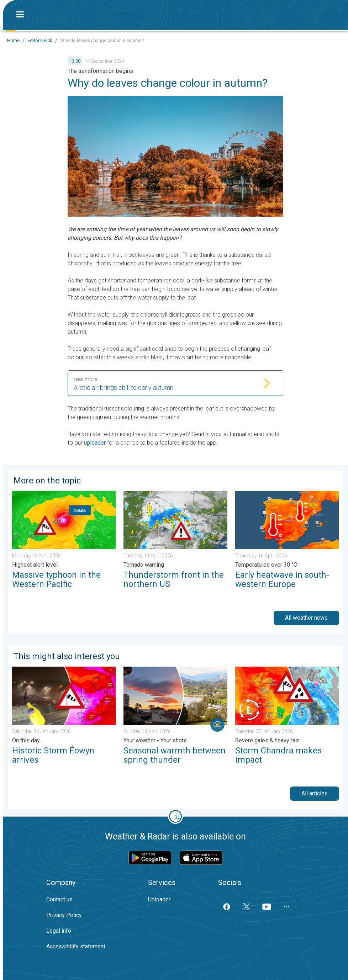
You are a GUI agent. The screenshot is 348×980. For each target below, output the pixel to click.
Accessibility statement (76, 946)
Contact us (59, 899)
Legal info (59, 931)
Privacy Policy (64, 915)
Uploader (159, 899)
